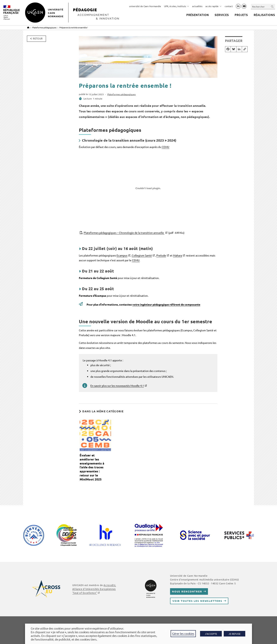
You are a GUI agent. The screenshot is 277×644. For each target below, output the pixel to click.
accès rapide (214, 6)
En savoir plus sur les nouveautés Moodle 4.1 (117, 386)
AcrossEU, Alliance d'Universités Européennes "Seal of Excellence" (94, 589)
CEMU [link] (166, 147)
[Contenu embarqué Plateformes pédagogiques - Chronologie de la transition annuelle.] (148, 190)
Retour (38, 39)
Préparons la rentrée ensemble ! (74, 27)
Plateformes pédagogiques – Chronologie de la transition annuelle (134, 233)
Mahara (178, 255)
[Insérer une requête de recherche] (263, 6)
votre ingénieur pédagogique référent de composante (166, 304)
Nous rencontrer (187, 591)
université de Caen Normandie (145, 6)
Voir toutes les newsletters (197, 601)
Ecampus (122, 255)
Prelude (161, 255)
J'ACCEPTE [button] (211, 634)
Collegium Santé (142, 255)
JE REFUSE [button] (234, 634)
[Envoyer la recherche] (272, 6)
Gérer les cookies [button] (183, 634)
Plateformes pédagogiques (121, 94)
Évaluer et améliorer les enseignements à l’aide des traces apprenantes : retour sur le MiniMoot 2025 (92, 467)
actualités (197, 6)
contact (229, 6)
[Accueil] (28, 27)
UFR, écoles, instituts (177, 6)
